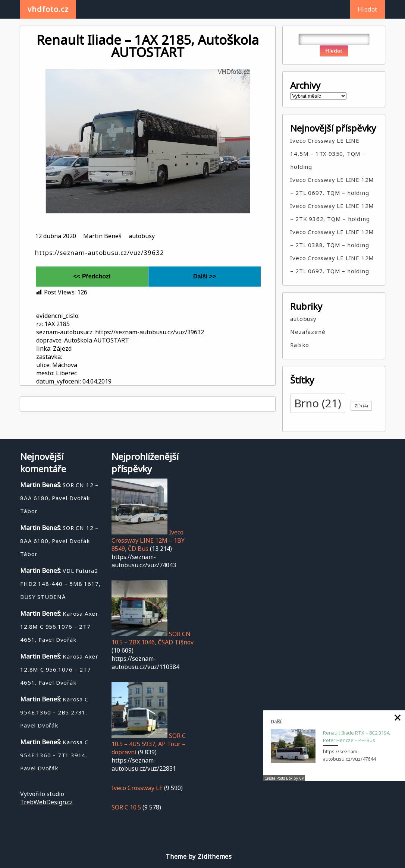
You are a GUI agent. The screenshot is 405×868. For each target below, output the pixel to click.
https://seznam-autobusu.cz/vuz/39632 (100, 252)
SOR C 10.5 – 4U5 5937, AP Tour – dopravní (149, 744)
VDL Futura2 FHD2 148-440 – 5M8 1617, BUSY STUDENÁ (60, 584)
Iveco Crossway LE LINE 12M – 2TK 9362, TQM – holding (332, 212)
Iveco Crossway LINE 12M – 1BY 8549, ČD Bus (148, 540)
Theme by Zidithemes (199, 856)
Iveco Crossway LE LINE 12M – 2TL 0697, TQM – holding (332, 186)
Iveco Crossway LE (137, 788)
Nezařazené (308, 332)
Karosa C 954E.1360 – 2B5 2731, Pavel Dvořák (54, 712)
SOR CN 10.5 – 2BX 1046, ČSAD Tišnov (153, 638)
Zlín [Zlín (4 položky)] (361, 406)
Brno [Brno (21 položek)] (318, 403)
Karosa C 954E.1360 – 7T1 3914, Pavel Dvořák (54, 755)
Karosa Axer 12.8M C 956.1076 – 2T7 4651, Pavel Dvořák (59, 626)
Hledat (368, 9)
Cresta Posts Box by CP (284, 778)
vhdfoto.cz (48, 9)
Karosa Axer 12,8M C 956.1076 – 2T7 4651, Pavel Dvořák (59, 669)
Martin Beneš (102, 236)
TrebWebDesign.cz (46, 802)
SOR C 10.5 (126, 807)
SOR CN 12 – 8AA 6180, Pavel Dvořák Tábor (59, 498)
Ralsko (300, 345)
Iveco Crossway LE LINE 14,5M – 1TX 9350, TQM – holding (328, 154)
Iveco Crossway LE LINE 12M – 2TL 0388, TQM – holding (332, 238)
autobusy (142, 236)
